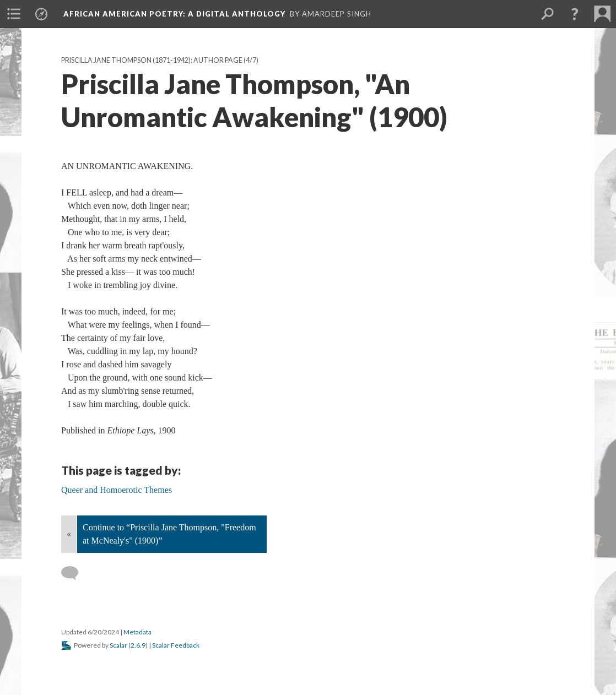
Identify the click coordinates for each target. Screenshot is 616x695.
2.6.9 (138, 645)
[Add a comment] (75, 573)
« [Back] (69, 534)
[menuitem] (14, 14)
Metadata (137, 632)
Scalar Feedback (176, 645)
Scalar (118, 645)
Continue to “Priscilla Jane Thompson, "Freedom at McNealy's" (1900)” (169, 534)
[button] (575, 14)
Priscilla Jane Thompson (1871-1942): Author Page (152, 60)
